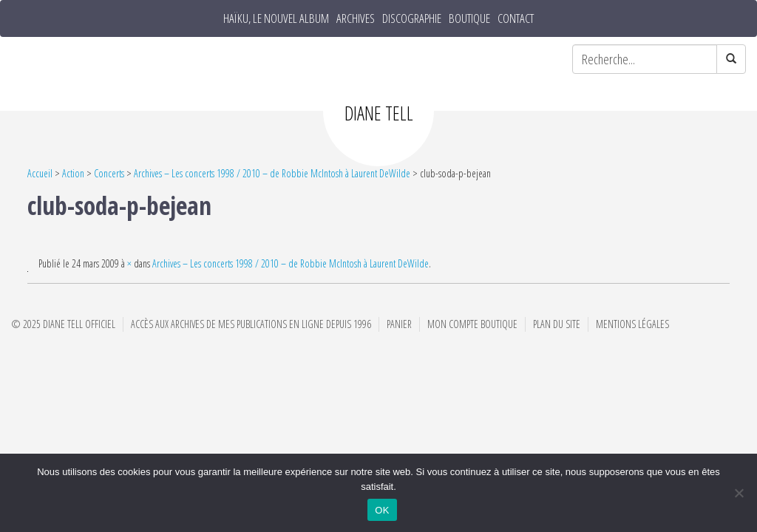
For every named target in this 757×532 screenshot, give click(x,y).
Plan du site (557, 324)
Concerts (109, 173)
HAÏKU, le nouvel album (276, 18)
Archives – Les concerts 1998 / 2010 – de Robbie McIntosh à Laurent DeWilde (272, 173)
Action (73, 173)
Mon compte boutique (472, 324)
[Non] (739, 493)
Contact (516, 18)
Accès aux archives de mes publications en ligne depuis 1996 (251, 324)
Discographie (412, 18)
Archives (356, 18)
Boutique (469, 18)
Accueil (40, 173)
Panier (399, 324)
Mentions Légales (632, 324)
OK (382, 510)
